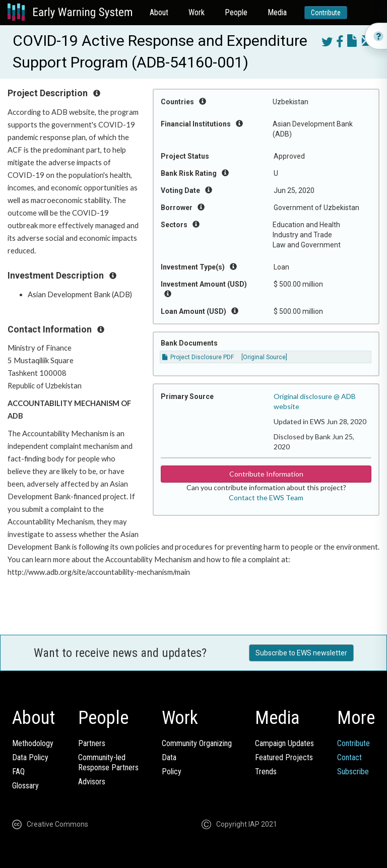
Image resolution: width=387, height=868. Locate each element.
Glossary (25, 786)
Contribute (326, 13)
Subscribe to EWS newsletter (301, 653)
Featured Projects (284, 757)
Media (277, 12)
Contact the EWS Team (266, 497)
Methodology (33, 743)
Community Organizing (197, 743)
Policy (172, 772)
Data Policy (30, 757)
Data (169, 757)
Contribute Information (266, 474)
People (236, 12)
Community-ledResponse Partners (108, 762)
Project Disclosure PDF (198, 357)
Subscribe (353, 772)
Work (197, 12)
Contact (349, 757)
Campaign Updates (284, 743)
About (159, 12)
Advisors (92, 782)
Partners (92, 743)
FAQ (18, 772)
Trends (266, 772)
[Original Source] (264, 357)
